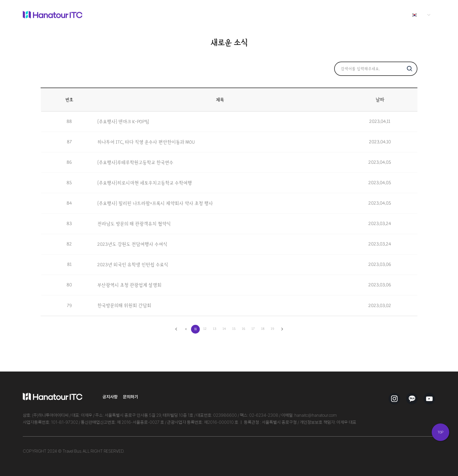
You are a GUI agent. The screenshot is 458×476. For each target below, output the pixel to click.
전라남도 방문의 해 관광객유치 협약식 (134, 224)
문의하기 (131, 397)
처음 (176, 329)
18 (263, 329)
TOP (440, 432)
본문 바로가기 (0, 0)
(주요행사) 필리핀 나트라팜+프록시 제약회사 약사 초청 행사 (155, 203)
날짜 (380, 100)
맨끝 (282, 329)
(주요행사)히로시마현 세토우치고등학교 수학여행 (145, 183)
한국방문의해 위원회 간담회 (124, 306)
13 (215, 329)
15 (234, 329)
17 (253, 329)
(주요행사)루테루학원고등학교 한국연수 (135, 163)
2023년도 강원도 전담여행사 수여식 (132, 244)
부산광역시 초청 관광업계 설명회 (129, 285)
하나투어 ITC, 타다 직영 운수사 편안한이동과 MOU (146, 142)
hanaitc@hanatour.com (316, 415)
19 (272, 329)
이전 (186, 329)
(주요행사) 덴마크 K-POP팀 (123, 122)
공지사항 (110, 397)
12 (205, 329)
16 (244, 329)
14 (224, 329)
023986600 (225, 415)
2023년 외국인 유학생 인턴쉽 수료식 (133, 265)
